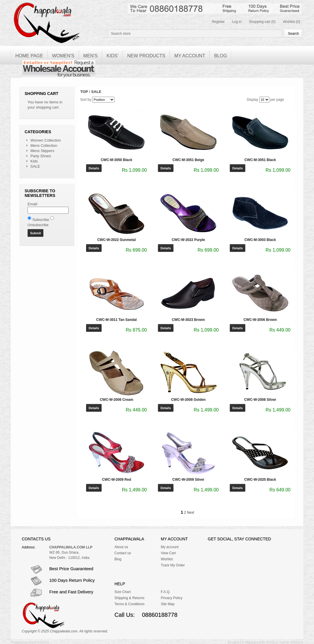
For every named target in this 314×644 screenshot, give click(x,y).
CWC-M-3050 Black (117, 160)
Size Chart (123, 592)
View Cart (168, 553)
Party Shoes (41, 156)
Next (190, 513)
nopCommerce (39, 642)
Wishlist (289, 22)
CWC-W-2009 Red (116, 480)
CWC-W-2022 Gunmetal (116, 240)
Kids (34, 161)
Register (218, 22)
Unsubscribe (38, 225)
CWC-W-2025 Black (260, 480)
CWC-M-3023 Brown (188, 320)
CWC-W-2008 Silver (260, 400)
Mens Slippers (42, 151)
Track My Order (173, 565)
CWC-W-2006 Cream (116, 400)
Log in (237, 22)
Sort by (86, 100)
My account (170, 547)
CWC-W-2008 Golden (188, 400)
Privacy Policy (172, 598)
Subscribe (41, 220)
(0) (274, 22)
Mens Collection (44, 146)
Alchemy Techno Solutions (285, 642)
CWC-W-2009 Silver (188, 480)
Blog (118, 559)
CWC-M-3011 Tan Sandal (116, 320)
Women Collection (46, 140)
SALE (35, 166)
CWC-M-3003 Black (260, 240)
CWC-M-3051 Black (260, 160)
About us (121, 547)
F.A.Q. (166, 592)
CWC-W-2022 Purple (188, 240)
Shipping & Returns (129, 598)
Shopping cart (260, 22)
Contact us (123, 553)
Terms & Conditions (129, 604)
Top (84, 92)
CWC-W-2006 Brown (260, 320)
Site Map (168, 604)
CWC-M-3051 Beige (188, 160)
